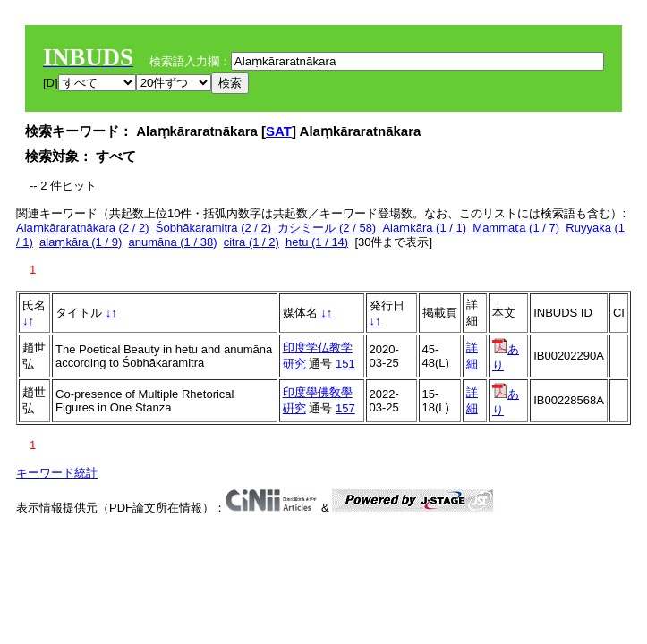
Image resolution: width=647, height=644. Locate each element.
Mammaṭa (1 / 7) (516, 228)
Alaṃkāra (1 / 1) (424, 228)
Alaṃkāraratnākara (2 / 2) (83, 228)
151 (345, 364)
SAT (279, 131)
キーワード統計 (57, 473)
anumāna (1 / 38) (172, 242)
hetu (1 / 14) (317, 242)
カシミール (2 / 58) (327, 228)
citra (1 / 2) (251, 242)
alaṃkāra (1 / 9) (81, 242)
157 (345, 408)
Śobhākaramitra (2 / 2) (213, 228)
